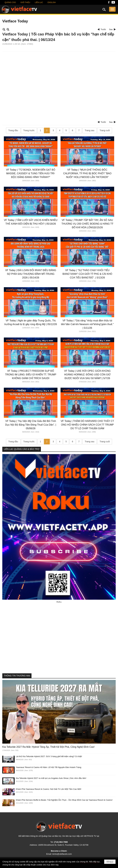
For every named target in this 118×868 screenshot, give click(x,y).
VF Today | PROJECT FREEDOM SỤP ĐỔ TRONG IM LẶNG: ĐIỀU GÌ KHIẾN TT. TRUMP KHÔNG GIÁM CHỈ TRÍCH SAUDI (31, 375)
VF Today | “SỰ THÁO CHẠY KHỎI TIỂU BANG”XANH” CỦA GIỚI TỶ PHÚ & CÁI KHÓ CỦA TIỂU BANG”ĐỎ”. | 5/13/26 (87, 274)
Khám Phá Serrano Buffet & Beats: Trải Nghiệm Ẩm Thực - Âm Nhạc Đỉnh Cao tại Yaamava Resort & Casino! (64, 800)
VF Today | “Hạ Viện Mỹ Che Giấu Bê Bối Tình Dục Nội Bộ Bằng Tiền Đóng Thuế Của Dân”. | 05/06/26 (31, 425)
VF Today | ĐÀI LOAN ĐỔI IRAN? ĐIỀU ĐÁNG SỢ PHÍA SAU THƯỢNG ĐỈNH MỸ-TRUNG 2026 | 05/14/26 (31, 274)
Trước (103, 29)
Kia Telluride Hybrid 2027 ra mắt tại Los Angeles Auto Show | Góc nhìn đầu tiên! (51, 778)
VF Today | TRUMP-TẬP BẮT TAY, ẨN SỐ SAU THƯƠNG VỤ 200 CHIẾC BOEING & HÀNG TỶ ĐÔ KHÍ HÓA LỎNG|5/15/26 (87, 224)
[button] (112, 9)
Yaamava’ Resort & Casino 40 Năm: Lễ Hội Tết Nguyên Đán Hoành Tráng (49, 767)
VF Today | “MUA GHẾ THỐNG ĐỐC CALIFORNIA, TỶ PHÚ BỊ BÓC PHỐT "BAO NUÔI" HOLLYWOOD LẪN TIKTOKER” (87, 173)
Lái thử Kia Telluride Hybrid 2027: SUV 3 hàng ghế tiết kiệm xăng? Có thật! (49, 756)
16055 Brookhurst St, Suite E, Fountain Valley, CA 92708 (63, 845)
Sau (111, 29)
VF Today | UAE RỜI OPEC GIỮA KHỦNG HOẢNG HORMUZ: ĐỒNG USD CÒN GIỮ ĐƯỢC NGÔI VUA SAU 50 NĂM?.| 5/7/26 (87, 375)
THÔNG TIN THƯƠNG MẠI (17, 676)
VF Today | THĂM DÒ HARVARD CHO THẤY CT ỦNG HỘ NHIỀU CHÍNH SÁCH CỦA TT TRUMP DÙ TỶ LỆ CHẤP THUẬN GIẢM (87, 425)
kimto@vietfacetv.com (62, 854)
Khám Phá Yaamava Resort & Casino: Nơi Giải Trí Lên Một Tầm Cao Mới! (49, 789)
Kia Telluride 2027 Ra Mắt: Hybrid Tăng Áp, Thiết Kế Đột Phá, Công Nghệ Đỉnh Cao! (48, 747)
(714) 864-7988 (61, 842)
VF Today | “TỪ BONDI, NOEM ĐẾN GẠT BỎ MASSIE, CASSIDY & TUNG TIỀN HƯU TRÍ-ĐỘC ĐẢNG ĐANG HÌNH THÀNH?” (31, 173)
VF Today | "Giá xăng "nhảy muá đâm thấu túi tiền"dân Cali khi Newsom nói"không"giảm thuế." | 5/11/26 (87, 324)
